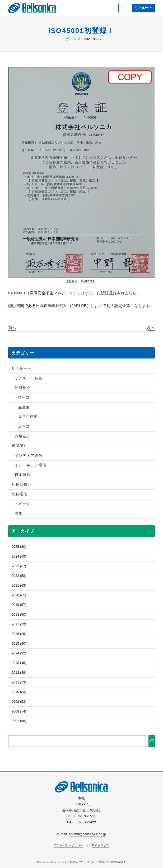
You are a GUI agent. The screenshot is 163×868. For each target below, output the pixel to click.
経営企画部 (28, 417)
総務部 (24, 426)
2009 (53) (19, 702)
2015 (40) (19, 643)
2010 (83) (19, 692)
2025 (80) (19, 547)
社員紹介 (23, 388)
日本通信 (23, 475)
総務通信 (20, 494)
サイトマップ (100, 846)
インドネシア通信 (31, 465)
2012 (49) (19, 673)
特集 (19, 514)
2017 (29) (19, 624)
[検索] (152, 741)
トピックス (71, 39)
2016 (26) (19, 634)
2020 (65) (19, 595)
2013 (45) (19, 663)
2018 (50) (19, 614)
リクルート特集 (29, 378)
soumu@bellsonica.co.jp (87, 834)
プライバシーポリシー (68, 846)
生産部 (24, 407)
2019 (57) (19, 605)
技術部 (24, 397)
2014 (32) (19, 653)
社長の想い (22, 485)
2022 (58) (19, 576)
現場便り (20, 446)
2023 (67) (19, 566)
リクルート (143, 8)
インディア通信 (29, 456)
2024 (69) (19, 556)
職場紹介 (23, 436)
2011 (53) (19, 682)
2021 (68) (19, 585)
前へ (12, 328)
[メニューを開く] (122, 8)
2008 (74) (19, 711)
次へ (151, 328)
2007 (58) (19, 721)
